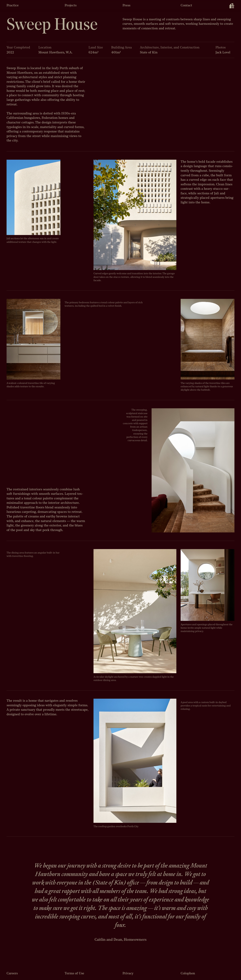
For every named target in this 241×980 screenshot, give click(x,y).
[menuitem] (232, 6)
